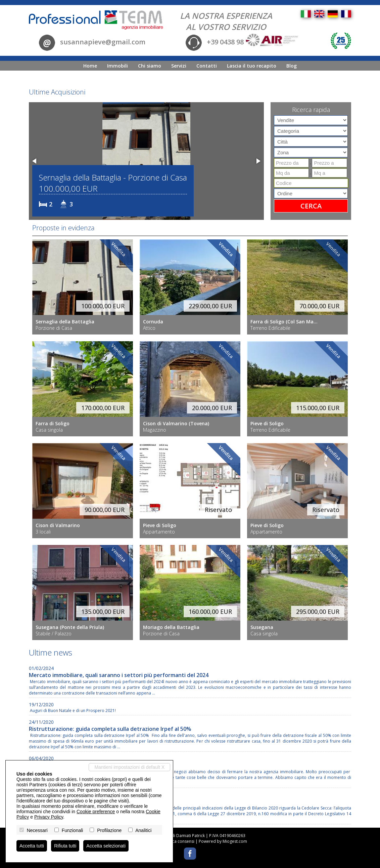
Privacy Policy (49, 817)
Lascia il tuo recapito (252, 66)
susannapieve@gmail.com (103, 42)
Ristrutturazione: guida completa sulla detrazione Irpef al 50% (110, 729)
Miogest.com (235, 841)
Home (90, 66)
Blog (292, 66)
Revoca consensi (179, 841)
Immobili (117, 66)
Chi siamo (150, 66)
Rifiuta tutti (65, 846)
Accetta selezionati (106, 846)
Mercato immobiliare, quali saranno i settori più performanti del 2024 (119, 675)
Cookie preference (96, 812)
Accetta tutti (32, 846)
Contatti (207, 66)
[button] (35, 161)
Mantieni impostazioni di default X (129, 767)
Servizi (179, 66)
